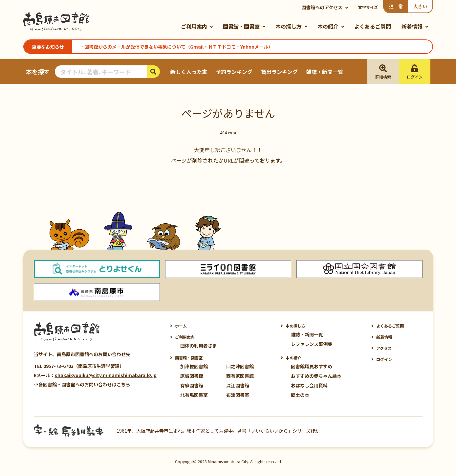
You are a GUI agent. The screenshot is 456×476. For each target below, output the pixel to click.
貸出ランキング (279, 72)
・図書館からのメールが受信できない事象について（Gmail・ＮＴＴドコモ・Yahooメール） (176, 47)
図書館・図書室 (241, 26)
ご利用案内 (194, 26)
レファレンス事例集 (312, 344)
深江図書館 (238, 385)
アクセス (384, 348)
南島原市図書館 (56, 22)
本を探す (38, 72)
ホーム (181, 326)
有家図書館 (192, 385)
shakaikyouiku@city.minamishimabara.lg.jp (106, 375)
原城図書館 (192, 376)
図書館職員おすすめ (312, 366)
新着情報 (412, 26)
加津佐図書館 (194, 366)
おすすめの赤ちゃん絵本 (316, 376)
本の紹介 (328, 26)
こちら (123, 384)
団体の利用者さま (199, 346)
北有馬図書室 (194, 395)
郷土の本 (300, 395)
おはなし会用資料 (309, 385)
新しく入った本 (189, 72)
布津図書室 (238, 395)
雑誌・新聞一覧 (325, 72)
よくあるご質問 (373, 26)
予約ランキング (234, 72)
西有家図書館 (240, 376)
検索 (153, 72)
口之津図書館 (240, 366)
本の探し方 (289, 26)
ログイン (384, 359)
